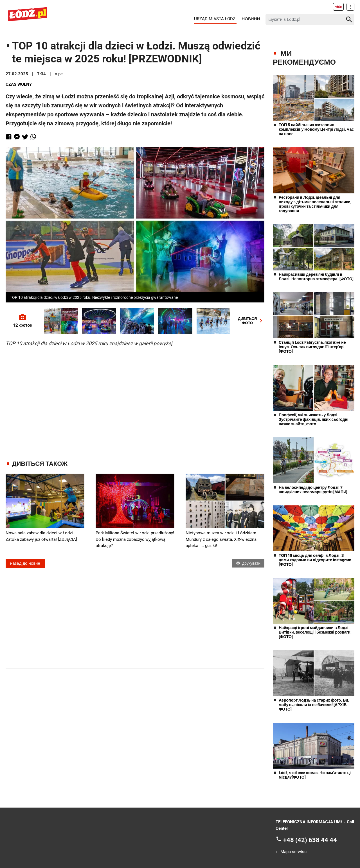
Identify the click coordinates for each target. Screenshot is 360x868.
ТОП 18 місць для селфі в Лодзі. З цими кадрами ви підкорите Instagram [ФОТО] (315, 560)
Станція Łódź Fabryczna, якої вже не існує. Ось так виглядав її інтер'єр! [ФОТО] (312, 347)
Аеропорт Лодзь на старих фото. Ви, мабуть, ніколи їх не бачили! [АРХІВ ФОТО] (314, 705)
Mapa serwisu (293, 852)
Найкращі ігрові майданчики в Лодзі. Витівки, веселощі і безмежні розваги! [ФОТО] (315, 632)
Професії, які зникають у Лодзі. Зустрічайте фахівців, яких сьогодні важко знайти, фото (314, 419)
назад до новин (25, 564)
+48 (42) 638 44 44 (310, 840)
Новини (251, 19)
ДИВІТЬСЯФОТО (251, 321)
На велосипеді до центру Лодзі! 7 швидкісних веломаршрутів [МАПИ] (313, 490)
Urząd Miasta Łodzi (215, 19)
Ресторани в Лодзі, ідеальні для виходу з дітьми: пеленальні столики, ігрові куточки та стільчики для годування (315, 204)
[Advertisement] (135, 398)
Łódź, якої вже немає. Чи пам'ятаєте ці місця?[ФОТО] (315, 775)
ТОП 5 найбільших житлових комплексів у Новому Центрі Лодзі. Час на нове (316, 129)
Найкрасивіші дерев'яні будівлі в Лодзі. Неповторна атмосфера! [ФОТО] (316, 277)
